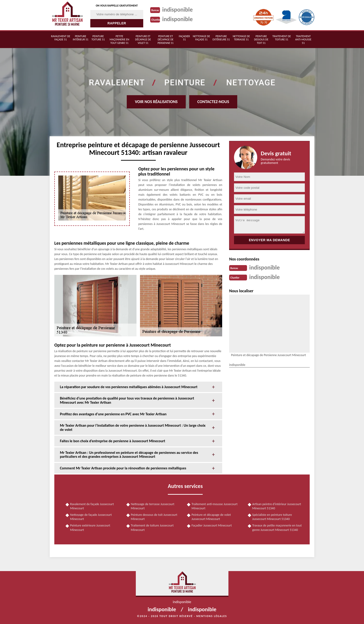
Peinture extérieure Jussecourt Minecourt (90, 528)
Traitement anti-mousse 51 (303, 40)
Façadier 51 (184, 38)
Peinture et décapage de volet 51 (143, 40)
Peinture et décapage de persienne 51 (166, 40)
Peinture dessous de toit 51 (261, 40)
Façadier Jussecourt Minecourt (212, 525)
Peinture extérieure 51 (221, 38)
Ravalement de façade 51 (61, 38)
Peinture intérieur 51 (81, 38)
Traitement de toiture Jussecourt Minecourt (152, 528)
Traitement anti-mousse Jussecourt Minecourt (214, 506)
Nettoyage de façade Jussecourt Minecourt (91, 517)
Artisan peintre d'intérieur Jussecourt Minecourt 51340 (277, 506)
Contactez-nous (213, 102)
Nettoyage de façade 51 (201, 38)
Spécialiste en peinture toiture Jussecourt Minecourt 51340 (272, 517)
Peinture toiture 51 (98, 38)
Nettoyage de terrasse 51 (241, 38)
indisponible (178, 10)
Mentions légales (212, 616)
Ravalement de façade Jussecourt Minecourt (92, 506)
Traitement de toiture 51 (282, 38)
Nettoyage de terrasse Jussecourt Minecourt (153, 506)
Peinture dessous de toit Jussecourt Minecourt (154, 517)
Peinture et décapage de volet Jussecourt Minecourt (211, 517)
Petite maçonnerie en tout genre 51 (119, 40)
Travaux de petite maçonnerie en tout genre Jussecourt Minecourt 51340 (277, 528)
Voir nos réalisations (156, 102)
